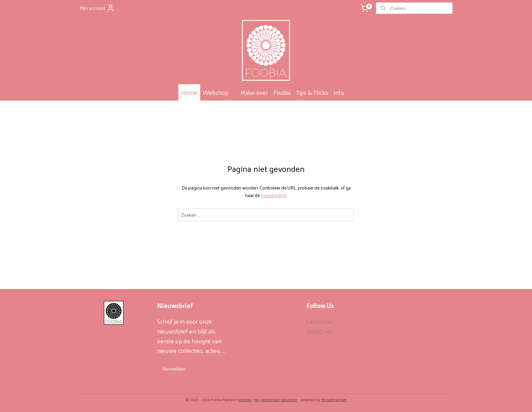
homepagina (274, 195)
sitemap (245, 399)
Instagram (319, 331)
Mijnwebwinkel (334, 399)
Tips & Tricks (312, 92)
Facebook (319, 321)
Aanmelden (174, 369)
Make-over (254, 92)
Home (189, 92)
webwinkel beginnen (280, 399)
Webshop (219, 92)
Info (342, 92)
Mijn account (97, 8)
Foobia (282, 92)
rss (256, 399)
